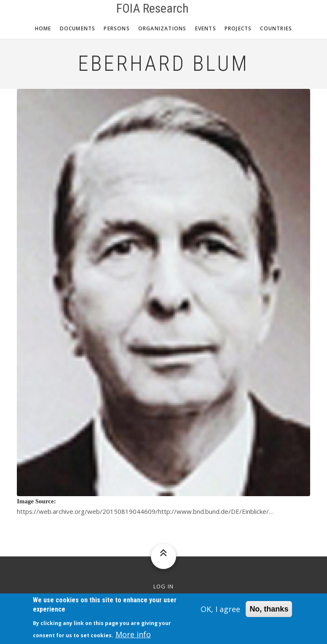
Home (43, 28)
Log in (164, 587)
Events (206, 28)
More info (133, 637)
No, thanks (269, 612)
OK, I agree (220, 612)
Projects (238, 28)
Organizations (162, 28)
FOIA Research (153, 8)
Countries (276, 28)
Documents (78, 28)
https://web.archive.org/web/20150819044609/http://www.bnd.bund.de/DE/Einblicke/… (145, 511)
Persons (117, 28)
